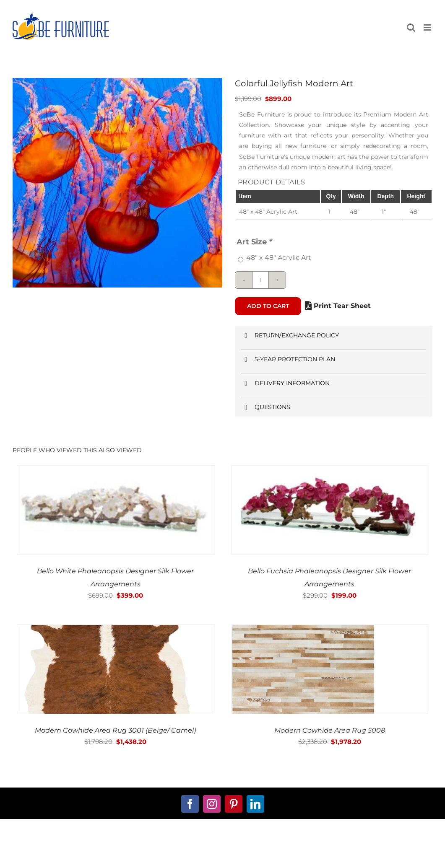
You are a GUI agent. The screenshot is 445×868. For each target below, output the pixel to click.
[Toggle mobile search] (411, 27)
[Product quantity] (260, 280)
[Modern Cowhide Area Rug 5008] (303, 631)
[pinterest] (234, 804)
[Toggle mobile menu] (428, 27)
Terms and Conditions (277, 854)
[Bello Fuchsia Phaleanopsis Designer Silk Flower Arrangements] (330, 471)
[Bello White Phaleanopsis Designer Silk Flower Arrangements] (116, 471)
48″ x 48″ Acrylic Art (279, 258)
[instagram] (212, 804)
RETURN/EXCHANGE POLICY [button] (290, 336)
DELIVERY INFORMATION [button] (285, 383)
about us (59, 854)
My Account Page (168, 854)
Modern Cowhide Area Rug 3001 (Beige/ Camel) (115, 730)
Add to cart (268, 306)
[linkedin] (255, 804)
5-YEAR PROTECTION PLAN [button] (288, 359)
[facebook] (190, 804)
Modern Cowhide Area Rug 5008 (330, 730)
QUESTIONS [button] (266, 407)
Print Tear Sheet (338, 306)
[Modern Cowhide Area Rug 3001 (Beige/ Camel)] (113, 631)
